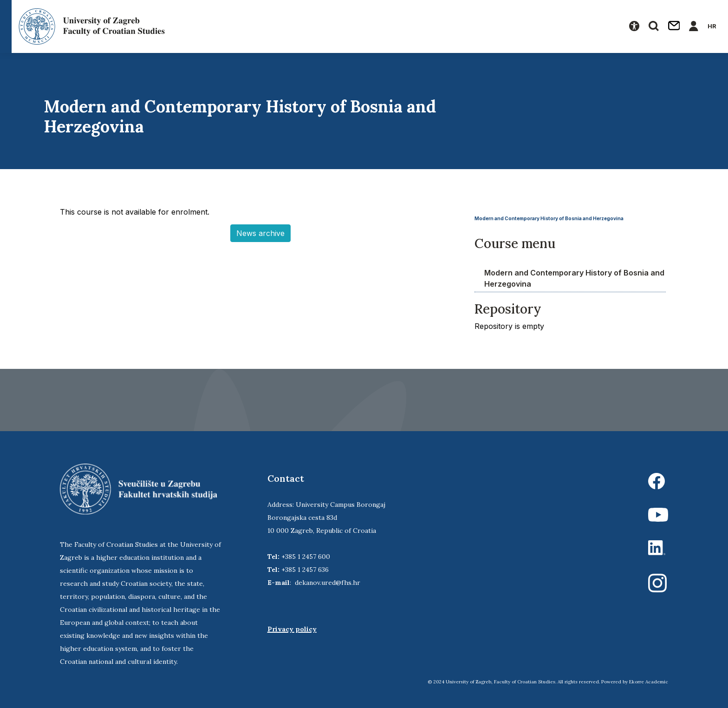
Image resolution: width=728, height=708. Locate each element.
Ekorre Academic (649, 682)
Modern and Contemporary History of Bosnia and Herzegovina (549, 218)
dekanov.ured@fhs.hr (328, 583)
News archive (260, 233)
